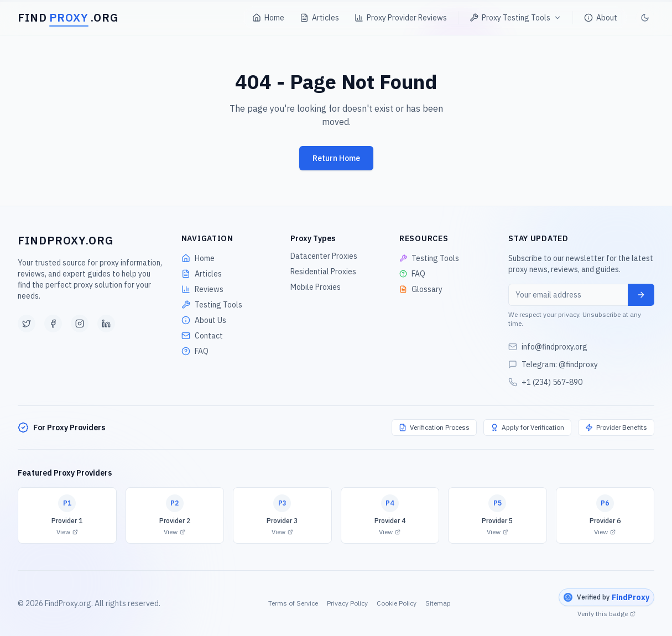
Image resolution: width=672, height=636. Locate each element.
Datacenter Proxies (324, 256)
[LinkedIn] (106, 324)
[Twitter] (27, 324)
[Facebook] (53, 324)
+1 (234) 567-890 (552, 382)
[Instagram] (80, 324)
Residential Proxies (323, 272)
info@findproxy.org (554, 347)
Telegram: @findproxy (560, 364)
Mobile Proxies (316, 287)
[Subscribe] (641, 295)
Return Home (336, 158)
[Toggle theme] (645, 14)
